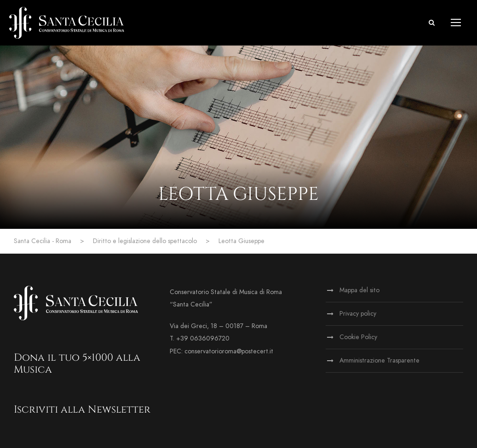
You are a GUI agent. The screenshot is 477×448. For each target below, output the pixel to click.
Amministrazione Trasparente (379, 360)
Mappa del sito (359, 290)
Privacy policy (358, 314)
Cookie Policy (358, 337)
